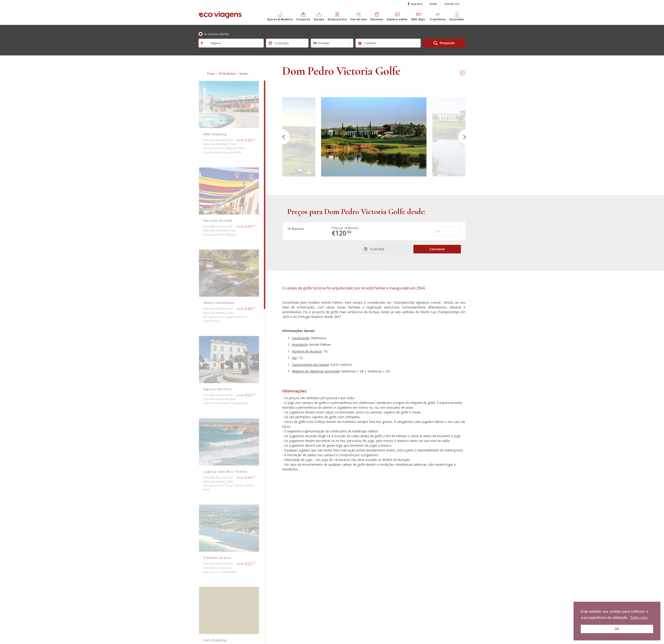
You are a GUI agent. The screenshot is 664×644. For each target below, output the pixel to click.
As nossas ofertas (217, 34)
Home (433, 4)
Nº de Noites (227, 74)
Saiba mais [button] (639, 618)
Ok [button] (617, 629)
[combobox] (231, 43)
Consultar (437, 249)
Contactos (452, 4)
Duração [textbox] (324, 43)
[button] (280, 18)
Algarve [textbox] (213, 43)
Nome (244, 74)
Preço (211, 74)
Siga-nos (415, 4)
